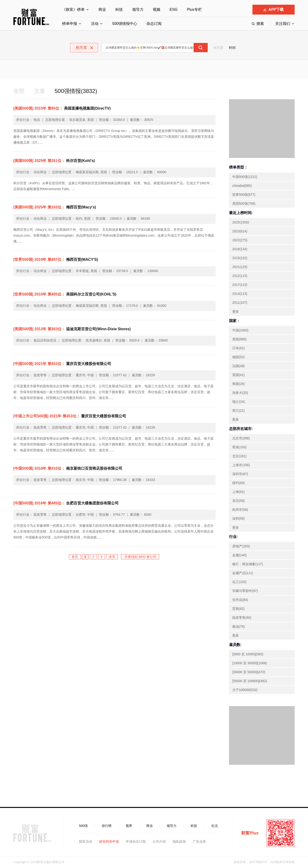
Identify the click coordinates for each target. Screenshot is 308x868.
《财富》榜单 (73, 10)
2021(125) (240, 267)
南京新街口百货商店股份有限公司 (68, 468)
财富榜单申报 (109, 841)
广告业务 (199, 841)
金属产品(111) (243, 573)
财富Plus (250, 833)
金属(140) (239, 555)
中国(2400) (240, 330)
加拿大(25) (240, 393)
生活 (214, 826)
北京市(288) (241, 438)
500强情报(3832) (76, 91)
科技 (119, 10)
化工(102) (239, 582)
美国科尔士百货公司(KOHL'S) (65, 294)
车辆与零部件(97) (245, 591)
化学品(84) (240, 600)
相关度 (218, 48)
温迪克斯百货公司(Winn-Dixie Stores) (72, 329)
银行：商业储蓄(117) (248, 564)
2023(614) (240, 231)
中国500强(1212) (245, 177)
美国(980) (239, 339)
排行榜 (107, 826)
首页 (75, 557)
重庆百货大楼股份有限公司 (62, 364)
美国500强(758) (244, 204)
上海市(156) (241, 465)
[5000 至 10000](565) (248, 654)
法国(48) (239, 366)
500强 (83, 826)
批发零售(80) (242, 618)
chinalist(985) (242, 186)
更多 (236, 311)
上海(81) (239, 492)
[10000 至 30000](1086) (250, 663)
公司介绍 (159, 841)
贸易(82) (239, 609)
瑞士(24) (239, 402)
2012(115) (240, 276)
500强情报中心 (125, 24)
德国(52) (239, 357)
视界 (129, 826)
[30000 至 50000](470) (249, 672)
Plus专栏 (194, 10)
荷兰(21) (239, 411)
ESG (174, 10)
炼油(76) (239, 626)
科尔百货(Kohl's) (54, 161)
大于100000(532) (245, 690)
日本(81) (239, 348)
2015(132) (240, 258)
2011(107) (240, 303)
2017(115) (240, 285)
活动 (95, 24)
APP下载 (274, 10)
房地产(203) (241, 546)
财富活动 (86, 841)
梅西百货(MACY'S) (56, 259)
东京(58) (239, 501)
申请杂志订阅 (136, 841)
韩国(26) (239, 384)
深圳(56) (239, 518)
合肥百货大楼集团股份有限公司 (66, 503)
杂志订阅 (154, 24)
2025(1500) (241, 222)
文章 (40, 91)
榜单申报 (70, 24)
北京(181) (239, 456)
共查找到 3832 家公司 (140, 557)
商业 (102, 10)
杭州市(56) (240, 510)
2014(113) (240, 294)
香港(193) (239, 447)
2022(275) (240, 240)
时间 (232, 48)
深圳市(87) (240, 474)
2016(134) (240, 249)
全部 (19, 91)
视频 (157, 10)
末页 (112, 557)
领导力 (138, 10)
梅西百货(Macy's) (55, 207)
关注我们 (283, 24)
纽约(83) (239, 483)
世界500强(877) (244, 195)
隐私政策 (179, 841)
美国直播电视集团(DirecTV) (62, 108)
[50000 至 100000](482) (250, 681)
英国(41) (239, 375)
